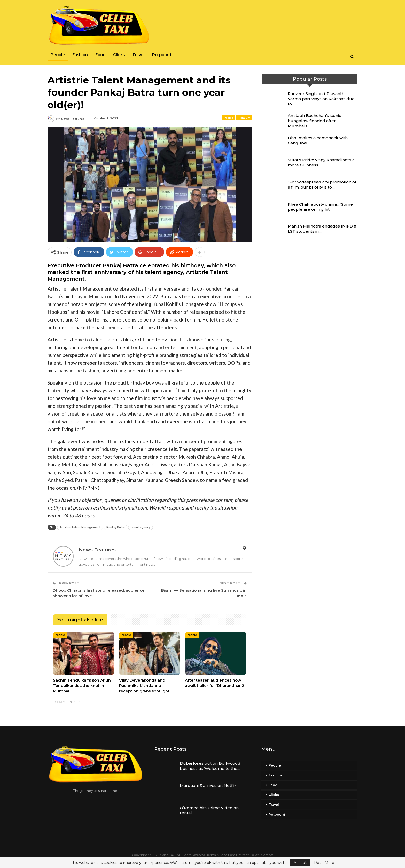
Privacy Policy (248, 855)
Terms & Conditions (221, 855)
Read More (324, 863)
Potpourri (162, 55)
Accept (300, 863)
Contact (267, 855)
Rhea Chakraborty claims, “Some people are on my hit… (320, 207)
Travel (138, 55)
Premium (244, 118)
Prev (60, 702)
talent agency (141, 527)
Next (75, 702)
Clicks (119, 55)
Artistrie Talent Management (80, 527)
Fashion (80, 55)
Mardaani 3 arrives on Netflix (208, 785)
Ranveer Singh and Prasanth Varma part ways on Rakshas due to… (321, 99)
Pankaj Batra (116, 527)
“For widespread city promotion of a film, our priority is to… (322, 185)
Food (100, 55)
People (58, 55)
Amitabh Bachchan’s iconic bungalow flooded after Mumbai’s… (314, 121)
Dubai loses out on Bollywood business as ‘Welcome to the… (210, 766)
